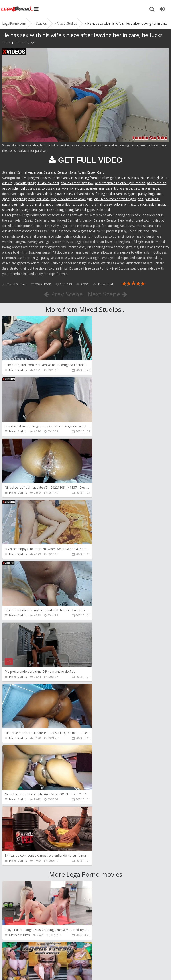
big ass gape (123, 188)
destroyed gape (13, 194)
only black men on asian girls (72, 199)
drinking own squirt (59, 194)
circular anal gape (147, 188)
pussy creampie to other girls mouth (28, 204)
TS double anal (48, 183)
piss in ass (152, 199)
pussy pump (85, 204)
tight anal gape (35, 210)
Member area (34, 955)
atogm (79, 188)
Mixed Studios (17, 284)
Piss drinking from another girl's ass (97, 178)
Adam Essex (87, 172)
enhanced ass (84, 194)
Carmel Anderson (29, 172)
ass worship (64, 188)
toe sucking (55, 210)
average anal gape (99, 188)
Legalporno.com (18, 9)
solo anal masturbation (130, 204)
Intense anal (60, 178)
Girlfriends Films (19, 690)
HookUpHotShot (104, 874)
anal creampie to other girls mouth (120, 183)
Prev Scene (63, 294)
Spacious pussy (25, 183)
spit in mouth (158, 204)
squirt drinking (12, 210)
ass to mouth (157, 183)
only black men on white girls (115, 199)
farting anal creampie (111, 194)
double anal (35, 194)
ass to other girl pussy (18, 188)
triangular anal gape (80, 210)
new (32, 199)
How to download (66, 955)
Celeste (62, 172)
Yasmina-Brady (19, 874)
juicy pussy (19, 199)
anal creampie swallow (77, 183)
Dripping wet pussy (36, 178)
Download (103, 284)
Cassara (49, 172)
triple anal (103, 210)
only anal (43, 199)
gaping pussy (137, 194)
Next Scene (107, 294)
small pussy (103, 204)
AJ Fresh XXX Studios (106, 690)
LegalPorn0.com (35, 968)
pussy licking (65, 204)
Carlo (101, 172)
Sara (73, 172)
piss (140, 199)
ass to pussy (45, 188)
